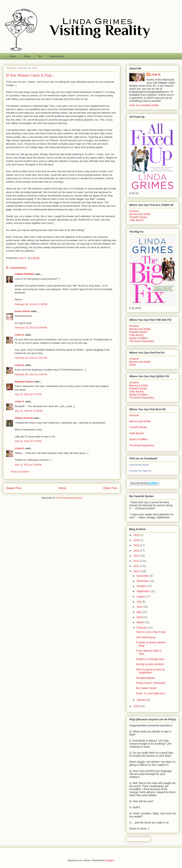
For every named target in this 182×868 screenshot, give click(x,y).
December (143, 576)
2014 (137, 551)
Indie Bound (136, 220)
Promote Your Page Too (140, 471)
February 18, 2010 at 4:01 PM (31, 358)
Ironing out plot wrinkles (150, 664)
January (142, 700)
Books (27, 56)
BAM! (133, 365)
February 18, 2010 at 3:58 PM (31, 328)
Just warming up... (147, 637)
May (139, 612)
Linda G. (20, 335)
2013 (137, 556)
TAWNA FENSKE (24, 274)
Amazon (134, 211)
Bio (40, 56)
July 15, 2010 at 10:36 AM (29, 411)
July (139, 602)
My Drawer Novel (146, 688)
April (140, 617)
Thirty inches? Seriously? (151, 683)
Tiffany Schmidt (24, 418)
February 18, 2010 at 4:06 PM (31, 374)
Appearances (57, 56)
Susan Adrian (22, 311)
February (142, 628)
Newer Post (14, 488)
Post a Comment (20, 472)
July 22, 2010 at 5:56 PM (28, 465)
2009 (137, 706)
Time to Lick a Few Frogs (151, 632)
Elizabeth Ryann (24, 382)
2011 (137, 566)
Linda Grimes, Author (139, 465)
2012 (137, 561)
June (140, 607)
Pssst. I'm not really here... (152, 693)
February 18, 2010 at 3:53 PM (31, 304)
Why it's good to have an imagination (150, 671)
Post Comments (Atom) (69, 498)
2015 (137, 545)
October (142, 586)
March (141, 622)
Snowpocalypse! (146, 678)
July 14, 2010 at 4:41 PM (28, 394)
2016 (137, 540)
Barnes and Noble (140, 214)
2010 (137, 571)
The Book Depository (142, 341)
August (141, 596)
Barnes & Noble (139, 385)
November (143, 581)
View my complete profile (144, 105)
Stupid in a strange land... (151, 659)
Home (13, 56)
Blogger (110, 860)
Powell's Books (138, 217)
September (143, 591)
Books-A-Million (138, 338)
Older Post (110, 488)
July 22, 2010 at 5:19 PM (28, 441)
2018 (137, 535)
